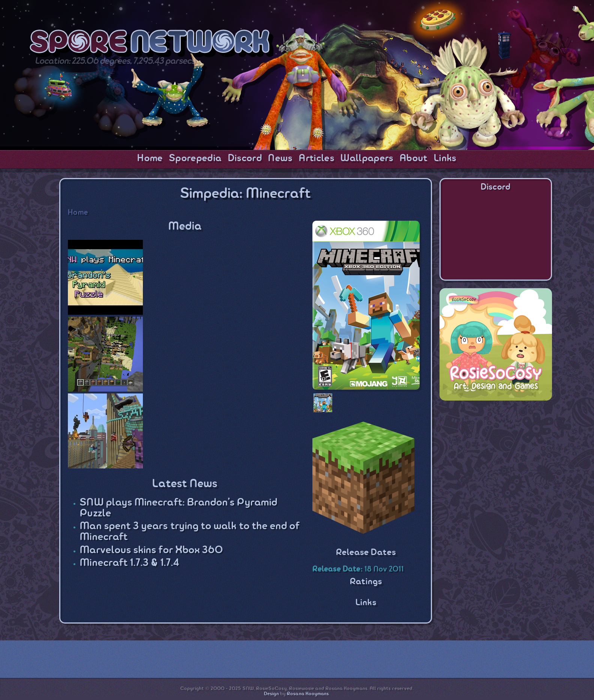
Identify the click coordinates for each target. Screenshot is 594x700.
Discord (245, 159)
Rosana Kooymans (308, 694)
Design (271, 694)
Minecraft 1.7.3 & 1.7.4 (130, 563)
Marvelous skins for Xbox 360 (151, 550)
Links (445, 159)
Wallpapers (367, 159)
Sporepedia (195, 159)
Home (150, 159)
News (280, 159)
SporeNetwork (152, 44)
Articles (317, 159)
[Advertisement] (496, 455)
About (414, 159)
